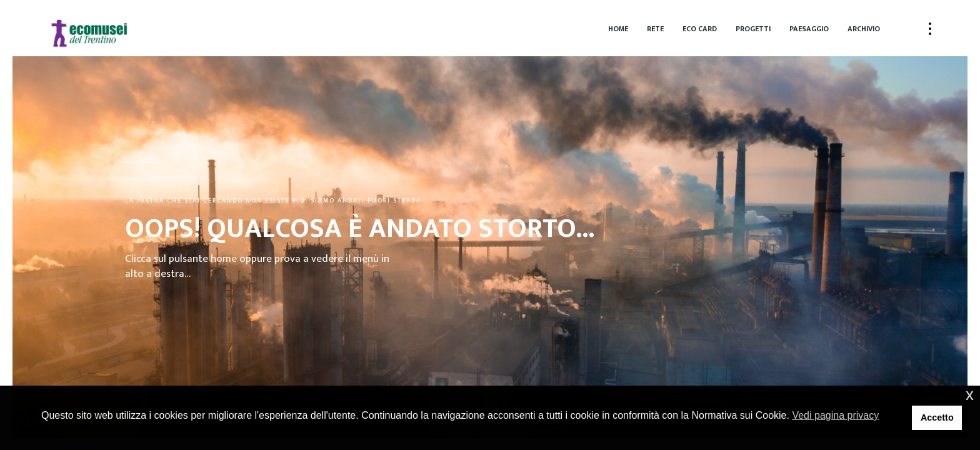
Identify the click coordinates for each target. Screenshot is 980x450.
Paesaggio (809, 29)
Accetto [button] (937, 417)
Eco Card (700, 29)
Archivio (864, 29)
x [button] (970, 395)
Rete (655, 29)
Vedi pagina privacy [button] (835, 415)
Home (618, 29)
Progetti (753, 29)
